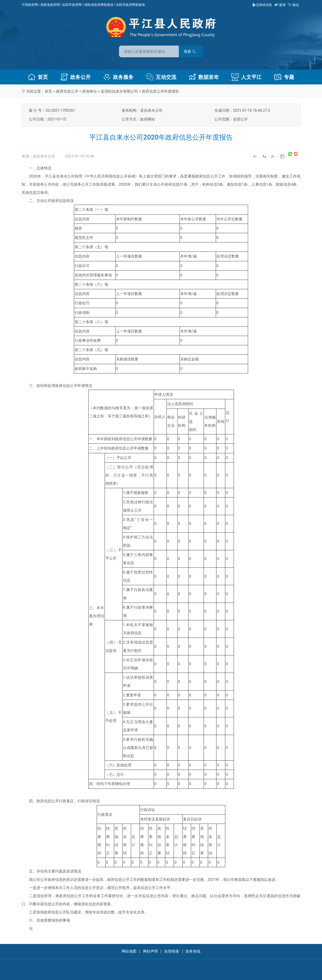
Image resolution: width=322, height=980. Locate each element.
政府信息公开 (67, 91)
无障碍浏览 (262, 5)
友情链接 (172, 951)
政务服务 (118, 77)
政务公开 (76, 77)
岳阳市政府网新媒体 (130, 5)
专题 (284, 77)
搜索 (194, 51)
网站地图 (129, 951)
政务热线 (193, 951)
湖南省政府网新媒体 (99, 5)
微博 (280, 5)
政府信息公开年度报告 (160, 91)
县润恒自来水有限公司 (119, 91)
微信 (294, 5)
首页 (38, 77)
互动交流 (161, 77)
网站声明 (150, 951)
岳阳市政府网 (72, 5)
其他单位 (90, 91)
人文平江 (246, 77)
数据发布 (204, 77)
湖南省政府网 (50, 5)
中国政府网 (30, 5)
